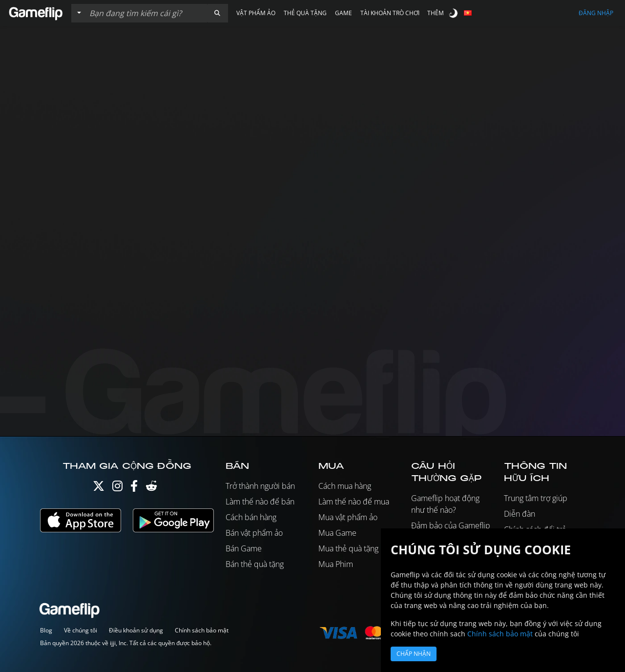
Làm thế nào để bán (260, 502)
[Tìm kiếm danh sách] (146, 13)
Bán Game (244, 548)
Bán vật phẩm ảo (254, 533)
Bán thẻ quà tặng (255, 564)
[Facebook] (134, 488)
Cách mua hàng (345, 486)
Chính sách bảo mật (202, 630)
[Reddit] (151, 488)
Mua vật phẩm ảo (348, 517)
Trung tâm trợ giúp (536, 498)
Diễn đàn (520, 514)
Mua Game (337, 533)
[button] (217, 13)
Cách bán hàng (251, 517)
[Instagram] (117, 488)
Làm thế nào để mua (354, 502)
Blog (46, 630)
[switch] (454, 13)
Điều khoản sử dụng (136, 630)
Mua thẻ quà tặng (348, 548)
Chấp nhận (414, 654)
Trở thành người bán (260, 486)
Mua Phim (336, 564)
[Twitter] (99, 488)
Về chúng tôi (81, 630)
